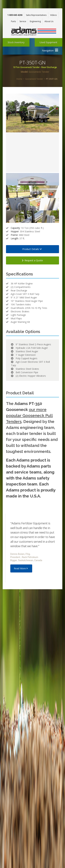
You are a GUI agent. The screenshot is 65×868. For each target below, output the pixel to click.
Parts (13, 21)
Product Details (32, 249)
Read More (21, 568)
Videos (53, 15)
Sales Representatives (36, 15)
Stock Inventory (16, 42)
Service (23, 21)
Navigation (50, 50)
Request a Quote (32, 260)
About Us (49, 21)
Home (19, 79)
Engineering (35, 21)
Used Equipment (48, 42)
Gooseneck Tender (34, 79)
